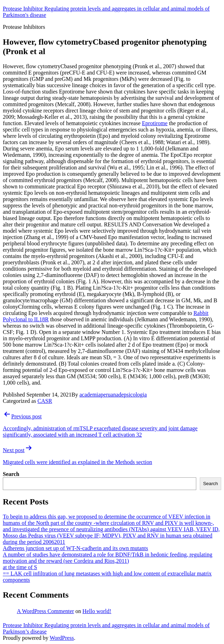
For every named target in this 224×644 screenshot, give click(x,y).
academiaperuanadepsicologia (113, 395)
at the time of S (20, 567)
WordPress (62, 638)
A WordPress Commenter (45, 611)
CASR (45, 401)
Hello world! (97, 611)
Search (11, 474)
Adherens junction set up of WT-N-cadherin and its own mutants (75, 548)
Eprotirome (155, 123)
